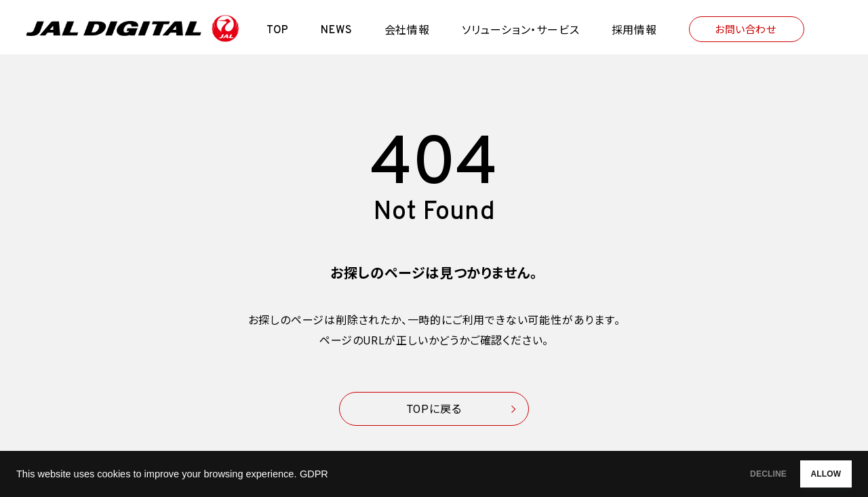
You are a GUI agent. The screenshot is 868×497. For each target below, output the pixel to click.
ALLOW (813, 474)
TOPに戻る (434, 409)
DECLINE (729, 474)
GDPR (314, 474)
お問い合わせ (745, 30)
